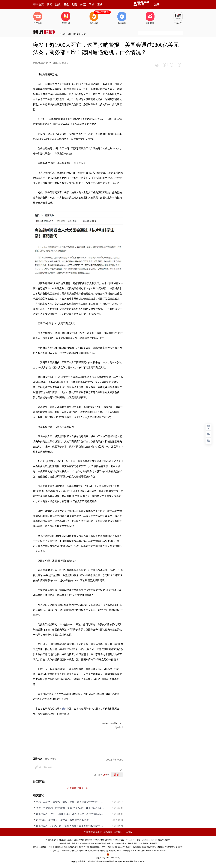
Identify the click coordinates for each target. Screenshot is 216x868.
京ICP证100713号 (41, 846)
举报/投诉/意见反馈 (93, 831)
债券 (91, 4)
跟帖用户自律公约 (115, 759)
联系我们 (108, 831)
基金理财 (94, 18)
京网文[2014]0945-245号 (80, 850)
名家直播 (122, 18)
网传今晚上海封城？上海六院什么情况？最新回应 (62, 819)
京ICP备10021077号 (158, 850)
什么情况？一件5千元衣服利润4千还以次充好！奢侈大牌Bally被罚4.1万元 (70, 813)
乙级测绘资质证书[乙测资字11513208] (149, 846)
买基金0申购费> (102, 12)
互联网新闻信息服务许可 (59, 846)
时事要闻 (77, 34)
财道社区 (66, 18)
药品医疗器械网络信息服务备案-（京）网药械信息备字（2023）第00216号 (120, 850)
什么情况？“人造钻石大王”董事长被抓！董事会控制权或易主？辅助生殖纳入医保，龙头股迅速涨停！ (70, 825)
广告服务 (128, 831)
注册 (157, 4)
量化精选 (150, 18)
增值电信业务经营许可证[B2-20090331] (85, 846)
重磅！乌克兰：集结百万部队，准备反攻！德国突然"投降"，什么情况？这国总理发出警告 (70, 801)
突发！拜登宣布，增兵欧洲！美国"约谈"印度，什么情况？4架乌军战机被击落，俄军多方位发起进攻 (70, 807)
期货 (75, 4)
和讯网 (63, 34)
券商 (64, 708)
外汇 (83, 4)
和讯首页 (38, 4)
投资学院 (38, 18)
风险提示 (153, 842)
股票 (58, 4)
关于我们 (118, 831)
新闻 (49, 4)
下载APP (178, 18)
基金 (66, 4)
